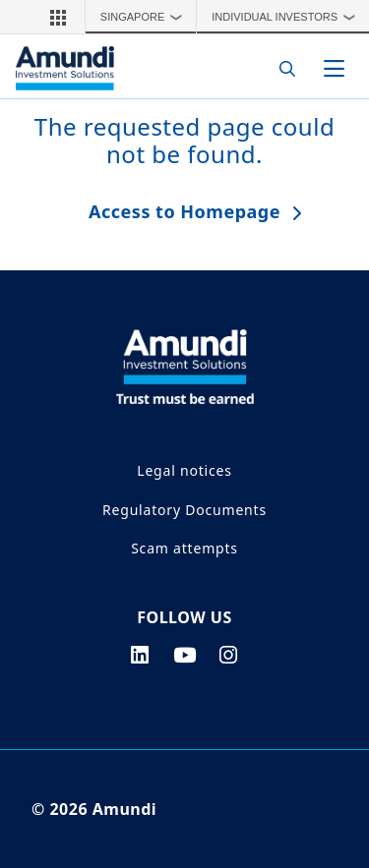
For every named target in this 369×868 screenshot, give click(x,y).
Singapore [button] (146, 17)
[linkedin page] (140, 655)
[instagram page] (229, 655)
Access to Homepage (184, 211)
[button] (58, 17)
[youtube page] (185, 655)
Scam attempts (184, 548)
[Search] (282, 68)
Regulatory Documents (184, 510)
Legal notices (184, 470)
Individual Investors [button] (288, 17)
